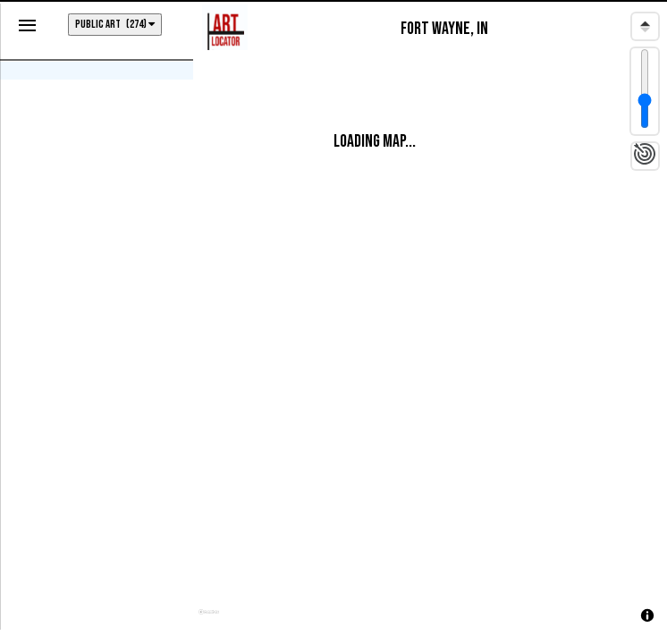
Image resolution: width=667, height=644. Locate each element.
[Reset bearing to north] (645, 26)
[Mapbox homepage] (209, 619)
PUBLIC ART (115, 25)
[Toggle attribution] (647, 615)
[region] (430, 320)
